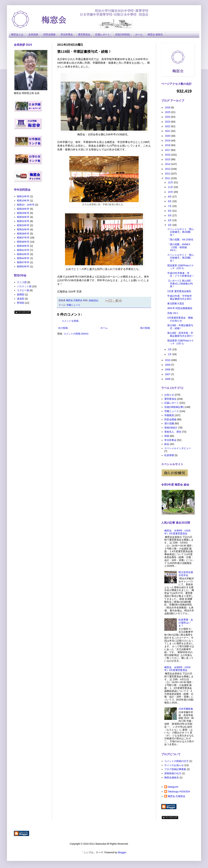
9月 (170, 197)
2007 (168, 374)
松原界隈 (169, 455)
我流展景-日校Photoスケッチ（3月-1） (181, 342)
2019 (168, 141)
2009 (168, 365)
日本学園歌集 (186, 709)
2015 (168, 159)
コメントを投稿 (70, 321)
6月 (170, 211)
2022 (168, 126)
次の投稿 (63, 328)
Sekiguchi (173, 787)
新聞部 (21, 295)
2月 (170, 349)
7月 (170, 206)
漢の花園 (169, 423)
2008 (168, 369)
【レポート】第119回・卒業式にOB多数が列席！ (180, 284)
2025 (168, 112)
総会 (167, 444)
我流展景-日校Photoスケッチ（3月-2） (181, 267)
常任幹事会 (67, 34)
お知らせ (169, 395)
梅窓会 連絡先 (155, 34)
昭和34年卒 (23, 229)
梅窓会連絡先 (172, 777)
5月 (170, 215)
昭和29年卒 (23, 213)
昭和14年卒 (23, 196)
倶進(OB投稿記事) (174, 407)
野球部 (21, 303)
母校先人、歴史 (173, 432)
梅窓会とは (17, 34)
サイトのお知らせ (174, 765)
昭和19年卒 (23, 201)
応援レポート (103, 34)
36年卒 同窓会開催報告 (180, 308)
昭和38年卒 (23, 242)
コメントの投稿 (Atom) (76, 334)
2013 (168, 169)
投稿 (167, 436)
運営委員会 (84, 34)
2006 (168, 379)
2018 (168, 145)
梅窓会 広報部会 (177, 796)
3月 (170, 225)
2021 (168, 131)
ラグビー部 (23, 290)
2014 (168, 164)
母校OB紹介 (171, 428)
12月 (171, 182)
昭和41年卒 (23, 250)
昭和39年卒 (23, 246)
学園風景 (169, 415)
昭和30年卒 (23, 217)
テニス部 (22, 282)
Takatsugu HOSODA (179, 792)
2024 (168, 117)
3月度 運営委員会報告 (179, 291)
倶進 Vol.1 (173, 313)
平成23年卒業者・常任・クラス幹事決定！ (181, 275)
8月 (170, 201)
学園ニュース (73, 305)
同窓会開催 (49, 34)
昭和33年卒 (23, 225)
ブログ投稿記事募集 (175, 769)
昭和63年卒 (23, 266)
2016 (168, 155)
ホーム (139, 34)
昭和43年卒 (23, 254)
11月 (171, 187)
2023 (168, 122)
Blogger (122, 852)
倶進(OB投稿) (123, 34)
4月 (170, 220)
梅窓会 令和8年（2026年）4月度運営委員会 (177, 669)
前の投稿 (145, 328)
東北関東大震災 (176, 304)
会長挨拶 (33, 34)
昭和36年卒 (23, 234)
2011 (168, 178)
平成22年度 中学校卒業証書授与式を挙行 (180, 297)
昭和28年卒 (23, 209)
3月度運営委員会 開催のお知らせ (180, 319)
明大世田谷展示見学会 (186, 574)
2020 (168, 136)
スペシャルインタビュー (178, 448)
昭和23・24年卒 (26, 205)
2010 (168, 360)
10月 (171, 192)
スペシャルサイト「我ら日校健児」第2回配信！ (181, 232)
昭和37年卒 (23, 238)
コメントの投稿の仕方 (176, 761)
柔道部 (21, 299)
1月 (170, 354)
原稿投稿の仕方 (173, 773)
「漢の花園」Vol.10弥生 (180, 239)
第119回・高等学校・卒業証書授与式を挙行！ (181, 334)
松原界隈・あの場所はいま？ (186, 623)
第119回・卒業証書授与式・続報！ (180, 327)
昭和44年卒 (23, 258)
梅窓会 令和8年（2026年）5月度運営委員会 (177, 532)
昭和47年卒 (23, 262)
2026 (168, 107)
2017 (168, 150)
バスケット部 (24, 286)
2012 (168, 174)
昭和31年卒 (23, 221)
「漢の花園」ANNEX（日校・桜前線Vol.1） (179, 247)
